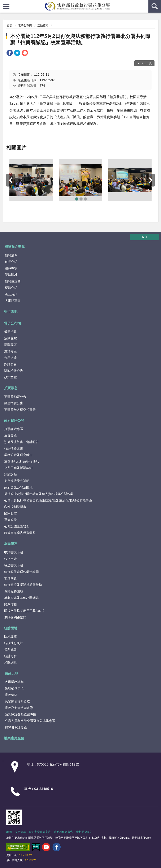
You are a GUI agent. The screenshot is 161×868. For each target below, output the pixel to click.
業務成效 (10, 649)
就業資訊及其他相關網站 (21, 598)
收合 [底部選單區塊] (144, 237)
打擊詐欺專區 (14, 429)
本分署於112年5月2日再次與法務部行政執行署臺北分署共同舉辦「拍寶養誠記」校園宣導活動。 (80, 39)
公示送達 (10, 358)
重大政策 (10, 520)
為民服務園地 (14, 591)
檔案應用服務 (14, 738)
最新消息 (10, 332)
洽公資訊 (11, 294)
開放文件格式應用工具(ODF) (24, 611)
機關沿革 (11, 255)
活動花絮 (43, 25)
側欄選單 (6, 7)
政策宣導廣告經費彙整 (20, 533)
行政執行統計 (14, 643)
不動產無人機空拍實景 (20, 409)
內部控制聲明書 (15, 507)
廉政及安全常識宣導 (19, 708)
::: (3, 3)
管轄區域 (11, 275)
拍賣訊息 (11, 388)
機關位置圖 (13, 281)
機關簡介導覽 (15, 246)
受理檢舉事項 (14, 688)
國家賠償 (10, 513)
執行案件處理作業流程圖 (21, 572)
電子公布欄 (25, 25)
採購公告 (10, 364)
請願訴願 (10, 474)
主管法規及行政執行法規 (21, 461)
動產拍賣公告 (14, 403)
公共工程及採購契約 (18, 468)
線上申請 (10, 559)
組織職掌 (11, 268)
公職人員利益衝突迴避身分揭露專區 (30, 721)
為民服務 (11, 543)
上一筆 (10, 180)
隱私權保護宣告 (63, 832)
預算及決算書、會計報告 (21, 442)
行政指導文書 (14, 448)
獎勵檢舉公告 (14, 371)
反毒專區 (10, 435)
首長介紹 (11, 262)
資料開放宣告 (84, 832)
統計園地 (11, 628)
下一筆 (151, 180)
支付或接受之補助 (17, 481)
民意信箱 (10, 604)
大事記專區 (13, 301)
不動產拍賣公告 (15, 396)
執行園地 (11, 311)
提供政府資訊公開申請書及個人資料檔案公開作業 (39, 494)
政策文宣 (10, 377)
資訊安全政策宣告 (40, 832)
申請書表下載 (14, 552)
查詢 (155, 6)
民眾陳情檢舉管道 (17, 701)
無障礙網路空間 (15, 617)
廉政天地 (11, 673)
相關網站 (10, 662)
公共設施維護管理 (17, 526)
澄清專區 (10, 351)
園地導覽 (10, 636)
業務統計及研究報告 (18, 455)
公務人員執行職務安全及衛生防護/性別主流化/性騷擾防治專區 (48, 500)
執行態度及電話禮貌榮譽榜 (23, 585)
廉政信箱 (11, 695)
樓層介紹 (11, 288)
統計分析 (10, 656)
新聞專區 (10, 345)
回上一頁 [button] (146, 63)
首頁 (10, 25)
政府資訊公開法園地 (18, 487)
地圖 (9, 832)
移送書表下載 (14, 565)
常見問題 (10, 578)
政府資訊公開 (14, 420)
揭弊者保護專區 (16, 727)
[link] (10, 53)
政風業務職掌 (14, 682)
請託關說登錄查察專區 (21, 714)
